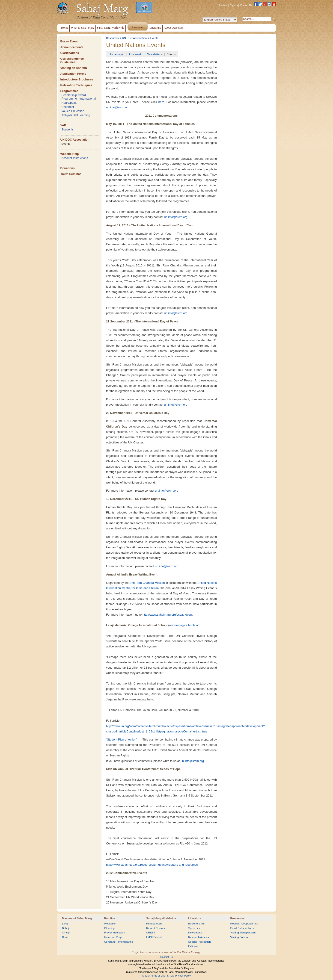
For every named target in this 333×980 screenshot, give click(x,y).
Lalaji (65, 924)
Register (223, 5)
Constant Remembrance (118, 942)
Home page (116, 54)
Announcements (72, 47)
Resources (112, 38)
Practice (109, 918)
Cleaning (109, 928)
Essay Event (69, 41)
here (161, 102)
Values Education (73, 111)
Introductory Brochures (77, 79)
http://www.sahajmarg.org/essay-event (168, 615)
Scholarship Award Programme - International (79, 97)
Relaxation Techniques (76, 85)
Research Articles (199, 937)
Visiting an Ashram (73, 68)
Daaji (65, 937)
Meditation (110, 924)
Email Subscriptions (242, 928)
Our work (135, 54)
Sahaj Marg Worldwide (161, 918)
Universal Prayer (114, 937)
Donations (67, 168)
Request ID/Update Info (244, 924)
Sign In (234, 5)
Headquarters (154, 924)
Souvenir (67, 129)
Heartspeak (69, 103)
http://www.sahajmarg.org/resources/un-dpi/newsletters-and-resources (152, 865)
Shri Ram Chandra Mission (147, 583)
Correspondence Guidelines (72, 60)
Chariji (66, 933)
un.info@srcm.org (118, 107)
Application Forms (73, 74)
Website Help (69, 154)
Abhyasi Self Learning (76, 115)
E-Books (193, 946)
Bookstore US (196, 924)
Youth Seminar (70, 174)
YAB (63, 125)
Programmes (69, 91)
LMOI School (154, 937)
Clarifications (70, 53)
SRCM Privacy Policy (179, 976)
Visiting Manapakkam (243, 933)
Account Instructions (75, 158)
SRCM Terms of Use (154, 976)
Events (66, 144)
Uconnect (68, 107)
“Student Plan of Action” (122, 739)
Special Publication (199, 942)
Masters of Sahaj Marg (77, 918)
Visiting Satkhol (239, 937)
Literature (195, 918)
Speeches (194, 928)
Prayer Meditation (114, 933)
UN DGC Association (75, 140)
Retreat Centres (156, 928)
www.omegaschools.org (185, 625)
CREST (151, 933)
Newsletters (154, 54)
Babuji (66, 928)
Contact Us (246, 5)
